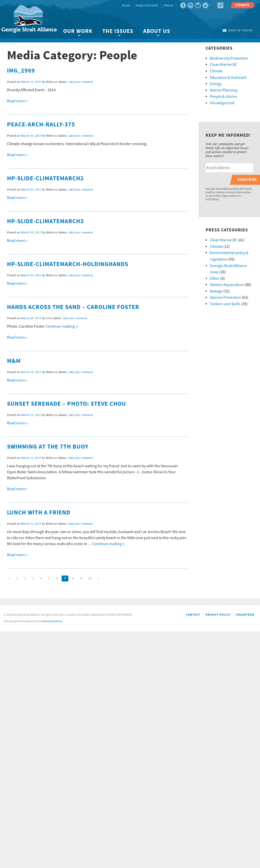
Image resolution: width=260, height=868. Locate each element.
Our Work (78, 31)
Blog (126, 6)
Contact (193, 615)
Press (169, 6)
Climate (216, 71)
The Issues (118, 31)
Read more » (17, 101)
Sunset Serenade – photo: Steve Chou (66, 404)
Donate (242, 5)
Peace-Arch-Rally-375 (41, 125)
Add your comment (80, 82)
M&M (14, 361)
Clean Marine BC (223, 65)
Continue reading (62, 326)
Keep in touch (240, 31)
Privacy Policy (218, 615)
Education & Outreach (228, 78)
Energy (216, 84)
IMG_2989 (21, 71)
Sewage (216, 291)
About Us (157, 31)
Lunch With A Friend (39, 513)
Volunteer (245, 615)
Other (215, 279)
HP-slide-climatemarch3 (45, 221)
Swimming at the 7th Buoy (48, 447)
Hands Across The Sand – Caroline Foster (73, 307)
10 (90, 579)
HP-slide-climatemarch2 (45, 179)
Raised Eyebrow (52, 621)
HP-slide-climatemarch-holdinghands (68, 264)
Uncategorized (222, 103)
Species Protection (225, 297)
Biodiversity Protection (229, 58)
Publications (147, 6)
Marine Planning (224, 90)
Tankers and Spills (225, 304)
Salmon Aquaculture (227, 285)
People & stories (223, 96)
